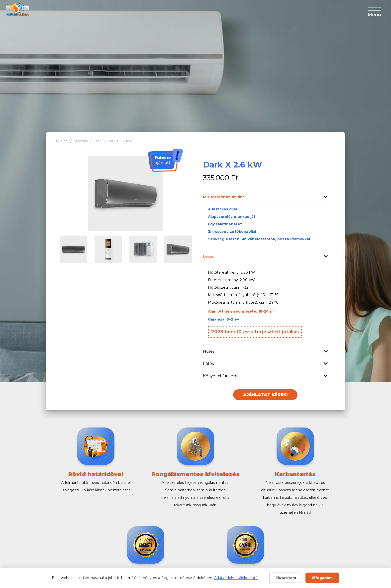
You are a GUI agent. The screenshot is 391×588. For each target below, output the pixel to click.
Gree (98, 141)
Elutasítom (286, 578)
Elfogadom (322, 578)
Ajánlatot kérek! (265, 395)
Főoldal (62, 141)
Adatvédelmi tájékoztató (236, 578)
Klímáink (81, 141)
